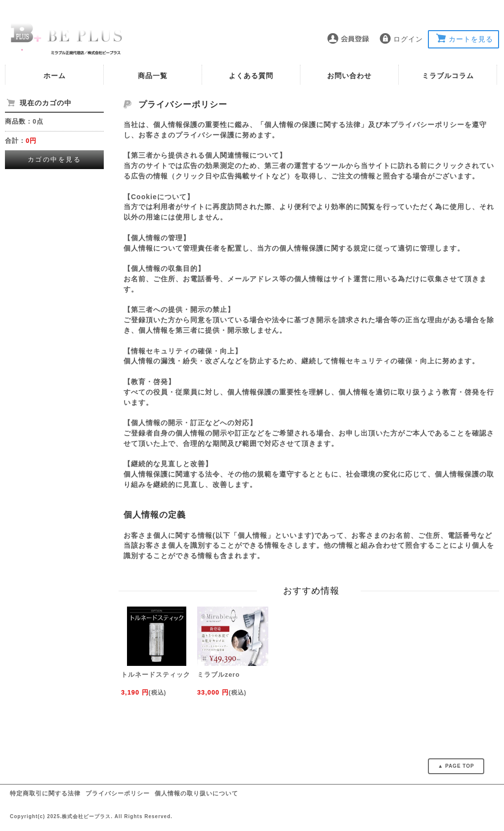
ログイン (408, 39)
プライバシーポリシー (118, 793)
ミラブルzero (218, 675)
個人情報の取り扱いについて (196, 793)
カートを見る (471, 39)
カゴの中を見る (55, 159)
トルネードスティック (156, 675)
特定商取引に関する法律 (45, 793)
